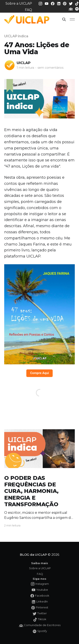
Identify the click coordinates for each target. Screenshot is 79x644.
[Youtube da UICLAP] (47, 3)
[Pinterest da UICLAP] (65, 3)
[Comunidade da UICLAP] (71, 9)
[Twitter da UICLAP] (71, 3)
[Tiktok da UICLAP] (77, 3)
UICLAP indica (16, 36)
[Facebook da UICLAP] (53, 3)
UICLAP (24, 63)
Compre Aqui (39, 373)
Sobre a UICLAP (19, 3)
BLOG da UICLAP (33, 555)
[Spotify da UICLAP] (77, 9)
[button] (64, 19)
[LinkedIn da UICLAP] (59, 3)
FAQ (28, 10)
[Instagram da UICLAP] (41, 3)
